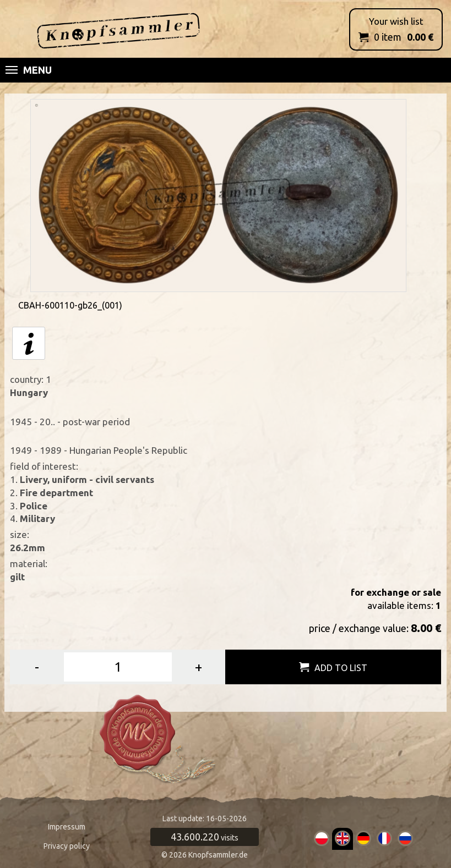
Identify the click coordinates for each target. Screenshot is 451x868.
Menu (29, 70)
